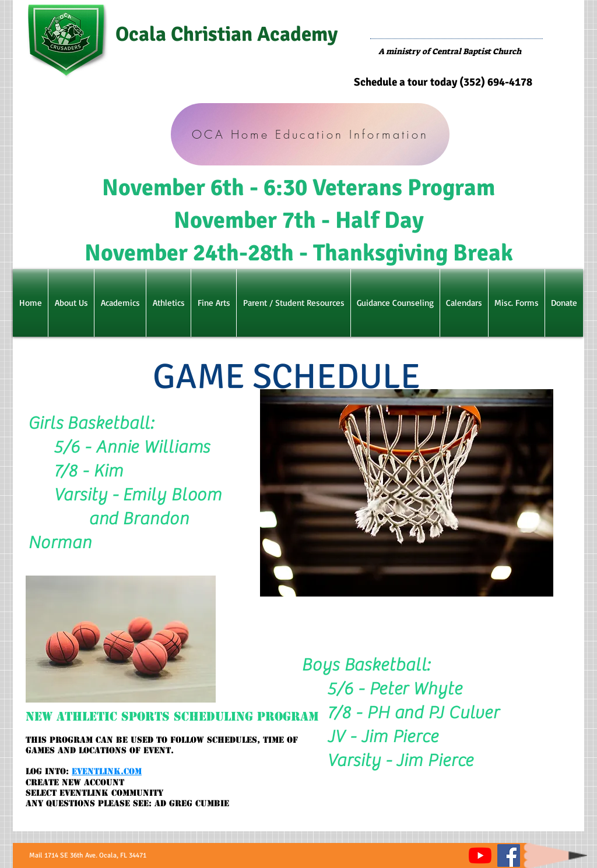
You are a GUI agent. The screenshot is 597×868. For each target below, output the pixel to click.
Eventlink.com (107, 771)
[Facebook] (509, 855)
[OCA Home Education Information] (310, 134)
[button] (71, 303)
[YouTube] (480, 855)
